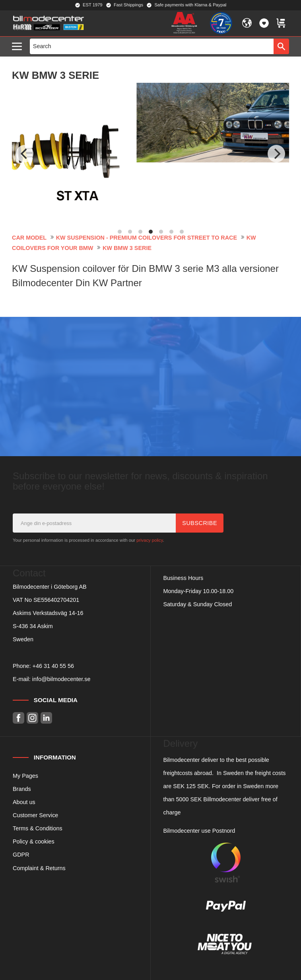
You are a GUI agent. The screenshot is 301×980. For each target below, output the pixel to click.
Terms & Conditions (38, 828)
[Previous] (25, 154)
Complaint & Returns (39, 868)
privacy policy (150, 540)
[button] (19, 47)
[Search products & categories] (152, 46)
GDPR (21, 855)
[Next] (276, 154)
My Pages (25, 776)
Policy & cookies (34, 841)
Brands (22, 789)
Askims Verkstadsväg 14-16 (48, 613)
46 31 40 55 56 (55, 666)
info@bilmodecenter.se (61, 679)
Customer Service (35, 815)
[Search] (281, 46)
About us (24, 802)
